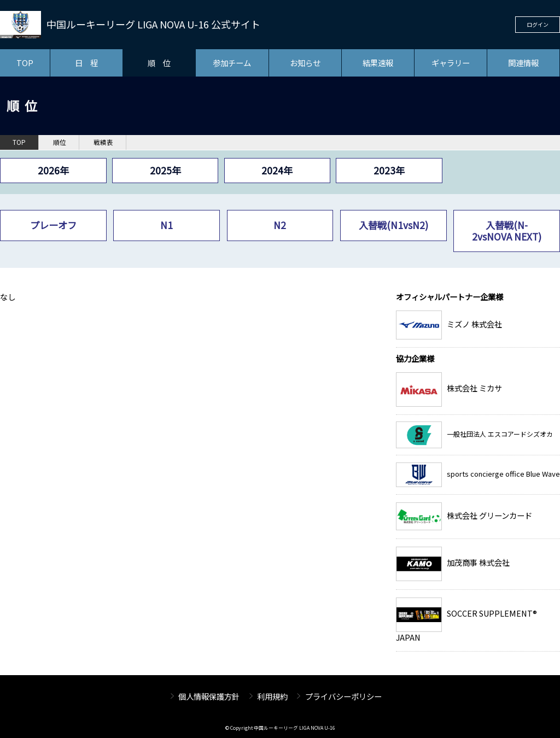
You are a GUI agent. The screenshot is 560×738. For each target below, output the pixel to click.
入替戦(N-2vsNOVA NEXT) (507, 230)
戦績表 (103, 142)
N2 (280, 225)
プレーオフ (53, 225)
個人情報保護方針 (209, 696)
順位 (60, 142)
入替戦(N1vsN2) (393, 225)
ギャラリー (451, 63)
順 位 (159, 63)
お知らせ (305, 63)
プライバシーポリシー (343, 696)
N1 (167, 225)
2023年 (389, 170)
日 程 (86, 63)
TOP (25, 63)
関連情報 (523, 63)
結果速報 (378, 63)
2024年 (277, 170)
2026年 (53, 170)
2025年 (165, 170)
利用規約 (272, 696)
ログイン (538, 24)
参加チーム (232, 63)
